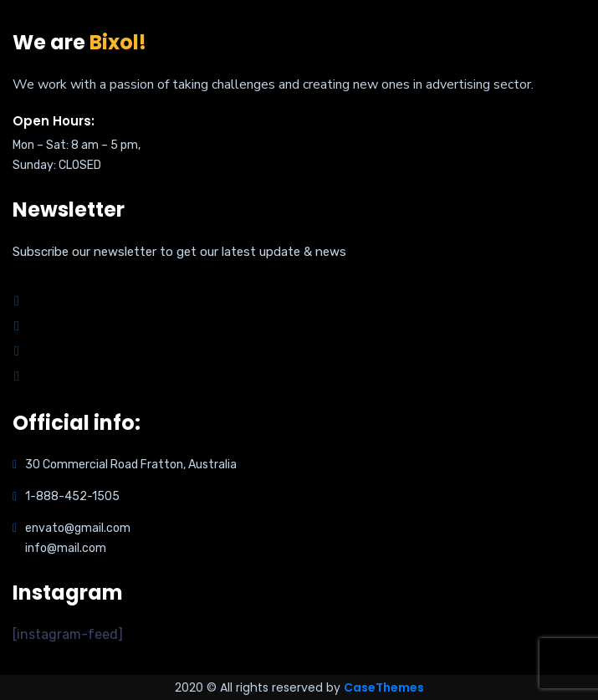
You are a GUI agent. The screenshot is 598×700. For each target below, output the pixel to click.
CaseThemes (384, 687)
